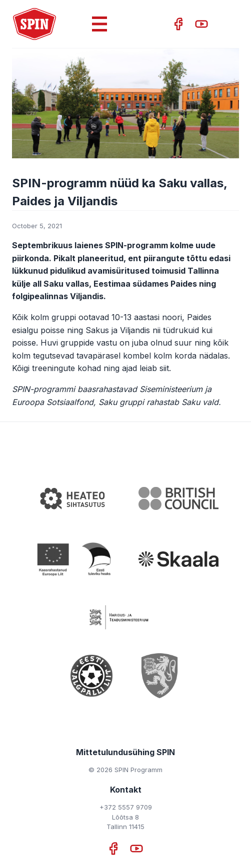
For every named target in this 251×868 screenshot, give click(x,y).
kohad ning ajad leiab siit (123, 368)
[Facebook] (179, 24)
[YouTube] (201, 24)
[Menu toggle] (99, 36)
